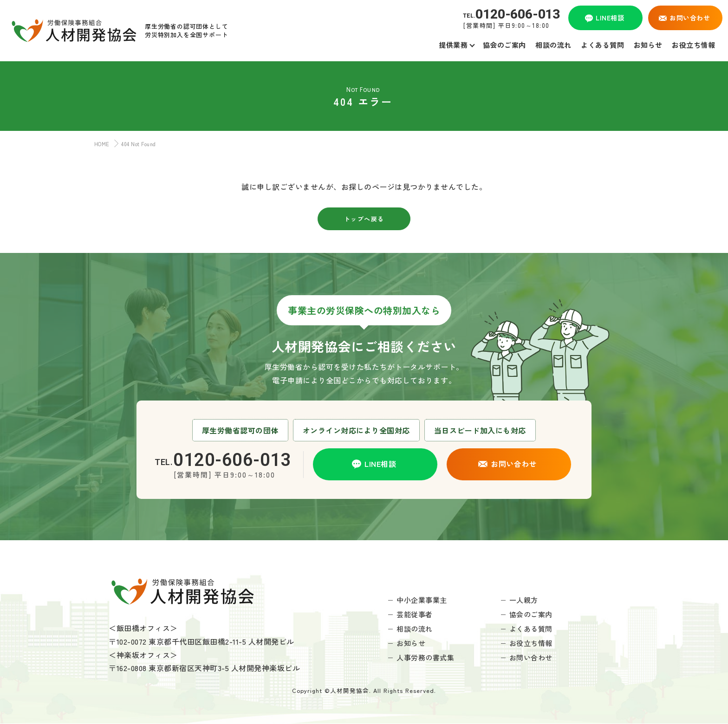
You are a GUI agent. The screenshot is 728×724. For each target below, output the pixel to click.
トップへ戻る (364, 219)
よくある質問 (531, 629)
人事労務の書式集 (425, 657)
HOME (100, 144)
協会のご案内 (531, 614)
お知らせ (411, 643)
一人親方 (524, 600)
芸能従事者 (415, 614)
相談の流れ (415, 629)
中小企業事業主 (422, 600)
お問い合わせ (531, 657)
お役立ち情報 (531, 643)
